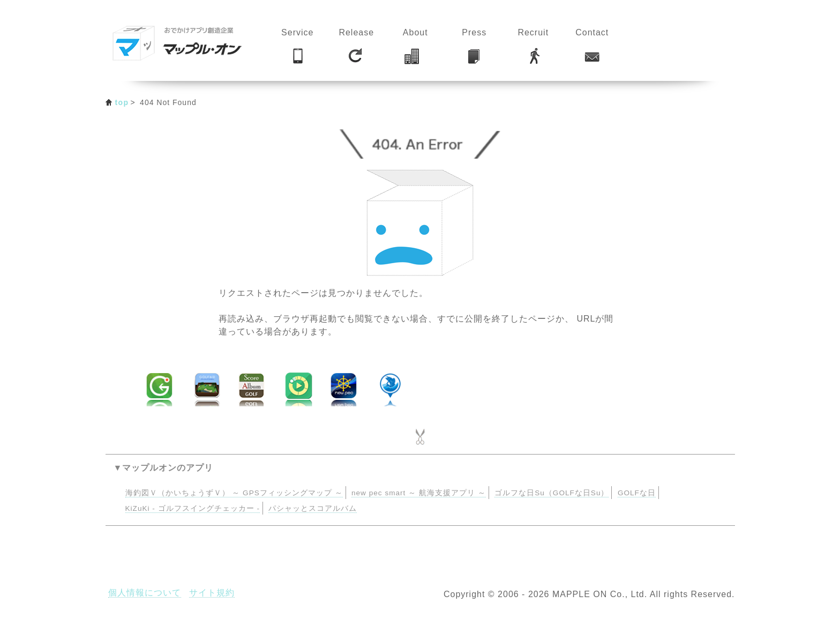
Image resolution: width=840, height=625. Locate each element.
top (122, 102)
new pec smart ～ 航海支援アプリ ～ (419, 493)
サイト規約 (212, 593)
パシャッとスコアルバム (313, 508)
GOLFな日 (637, 493)
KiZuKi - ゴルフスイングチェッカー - (193, 508)
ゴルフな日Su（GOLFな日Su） (552, 493)
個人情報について (145, 593)
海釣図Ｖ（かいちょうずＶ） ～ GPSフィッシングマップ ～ (234, 493)
